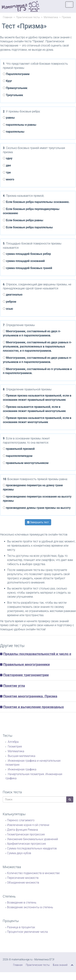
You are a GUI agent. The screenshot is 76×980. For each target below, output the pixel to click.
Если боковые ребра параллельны (28, 227)
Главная (8, 17)
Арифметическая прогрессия (26, 844)
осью (8, 309)
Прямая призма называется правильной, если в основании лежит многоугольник (37, 420)
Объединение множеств (23, 883)
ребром (10, 302)
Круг (7, 81)
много (9, 179)
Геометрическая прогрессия (26, 834)
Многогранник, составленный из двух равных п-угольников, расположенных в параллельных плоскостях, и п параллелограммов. (37, 346)
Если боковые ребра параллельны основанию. (36, 202)
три (7, 172)
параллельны (14, 132)
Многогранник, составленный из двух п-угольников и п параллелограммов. (32, 333)
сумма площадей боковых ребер (27, 254)
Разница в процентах (21, 927)
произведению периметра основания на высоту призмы (37, 499)
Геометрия (14, 746)
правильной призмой (19, 449)
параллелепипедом (18, 456)
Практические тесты (28, 17)
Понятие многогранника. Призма (30, 696)
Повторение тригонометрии (26, 675)
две (7, 165)
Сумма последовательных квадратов (32, 848)
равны (9, 118)
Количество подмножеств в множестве (33, 873)
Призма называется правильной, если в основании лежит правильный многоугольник (34, 409)
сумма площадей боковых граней (27, 268)
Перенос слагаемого (21, 820)
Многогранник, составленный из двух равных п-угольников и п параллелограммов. (37, 360)
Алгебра (13, 742)
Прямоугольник (15, 88)
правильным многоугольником (26, 463)
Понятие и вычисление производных (33, 707)
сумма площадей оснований (24, 261)
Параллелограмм (16, 74)
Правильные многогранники (26, 664)
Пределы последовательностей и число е (37, 654)
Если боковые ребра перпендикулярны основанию (31, 211)
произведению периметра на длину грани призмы (33, 487)
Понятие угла (14, 686)
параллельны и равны (20, 125)
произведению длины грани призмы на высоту (37, 508)
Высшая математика (21, 756)
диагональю (13, 295)
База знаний (60, 965)
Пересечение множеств (23, 878)
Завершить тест (38, 522)
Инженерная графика (22, 769)
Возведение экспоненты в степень (30, 907)
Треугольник (13, 95)
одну (8, 158)
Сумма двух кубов (19, 853)
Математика (51, 17)
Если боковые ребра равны (23, 220)
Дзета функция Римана (23, 830)
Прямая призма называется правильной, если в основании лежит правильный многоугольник (37, 398)
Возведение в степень (22, 903)
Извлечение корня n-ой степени (28, 825)
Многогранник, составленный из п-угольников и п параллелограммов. (37, 371)
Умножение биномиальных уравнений (33, 839)
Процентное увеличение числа (27, 932)
